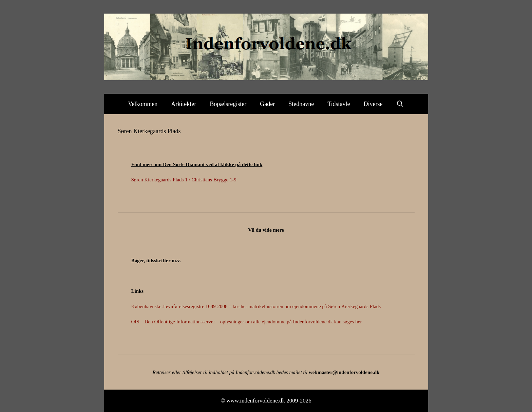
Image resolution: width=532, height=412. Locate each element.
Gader (267, 104)
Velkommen (143, 104)
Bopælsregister (228, 104)
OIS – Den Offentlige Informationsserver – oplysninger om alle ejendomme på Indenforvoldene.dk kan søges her (247, 322)
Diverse (373, 104)
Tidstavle (339, 104)
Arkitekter (184, 104)
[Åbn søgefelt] (400, 104)
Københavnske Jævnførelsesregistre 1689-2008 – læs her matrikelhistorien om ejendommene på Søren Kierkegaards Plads (256, 306)
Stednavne (301, 104)
